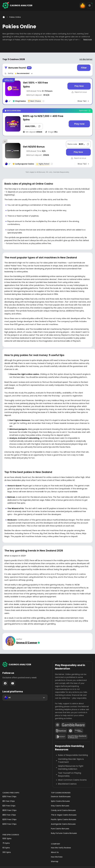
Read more (88, 39)
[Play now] (79, 124)
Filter (84, 68)
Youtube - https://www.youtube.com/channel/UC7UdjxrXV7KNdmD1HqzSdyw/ (13, 683)
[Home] (4, 17)
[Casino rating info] (43, 101)
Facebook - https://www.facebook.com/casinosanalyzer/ (5, 683)
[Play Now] (79, 86)
